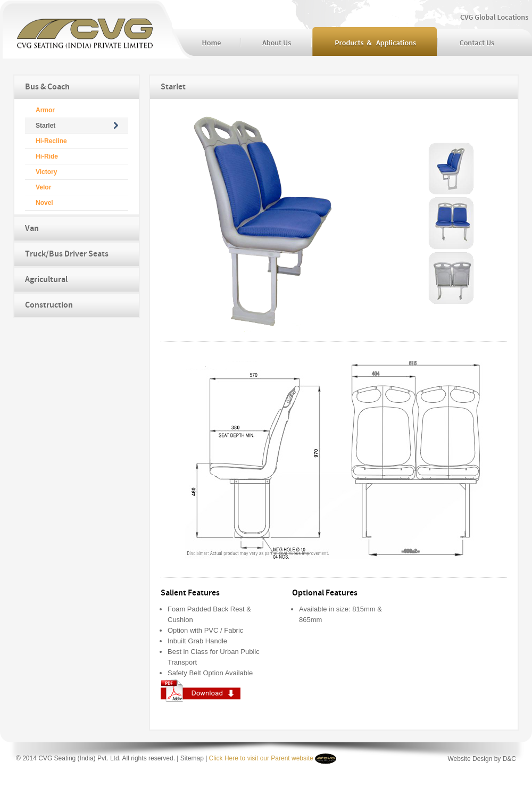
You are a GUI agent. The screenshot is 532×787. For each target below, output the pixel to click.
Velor (43, 187)
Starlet (45, 126)
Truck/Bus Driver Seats (67, 254)
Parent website (291, 758)
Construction (49, 305)
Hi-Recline (51, 141)
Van (32, 229)
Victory (46, 172)
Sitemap (192, 758)
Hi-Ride (47, 156)
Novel (44, 203)
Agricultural (46, 280)
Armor (45, 110)
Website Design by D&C (482, 759)
